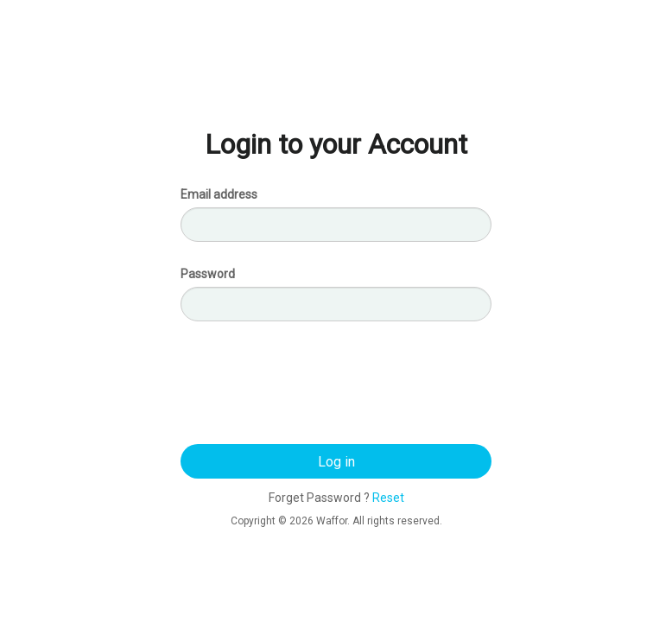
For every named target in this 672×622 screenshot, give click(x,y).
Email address (219, 194)
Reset (388, 498)
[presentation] (336, 387)
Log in (336, 462)
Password (208, 274)
